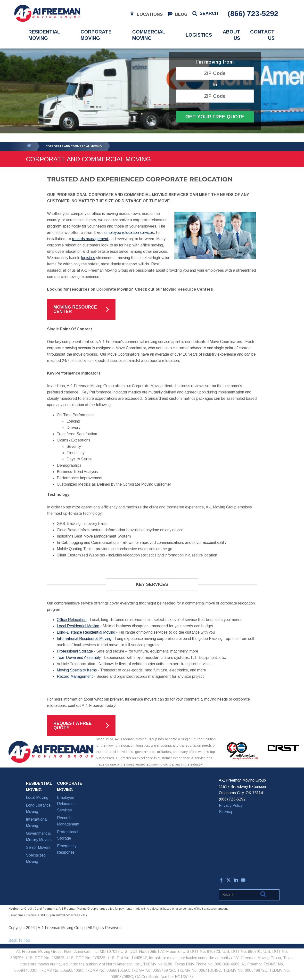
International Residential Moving (84, 639)
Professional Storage (75, 651)
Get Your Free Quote (215, 117)
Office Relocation (72, 620)
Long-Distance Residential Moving (86, 632)
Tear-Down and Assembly (79, 657)
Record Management (75, 676)
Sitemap (226, 812)
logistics (88, 258)
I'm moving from (215, 62)
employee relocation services (129, 233)
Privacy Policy (231, 805)
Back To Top (19, 940)
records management (90, 239)
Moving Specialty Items (77, 670)
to (215, 85)
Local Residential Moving (78, 626)
